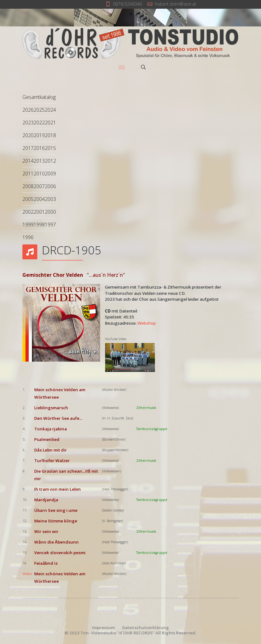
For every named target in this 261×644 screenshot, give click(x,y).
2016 (39, 148)
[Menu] (122, 67)
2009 (50, 174)
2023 (28, 123)
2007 (39, 186)
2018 (50, 135)
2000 (50, 212)
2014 (28, 161)
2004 (39, 199)
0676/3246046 (127, 4)
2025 (39, 110)
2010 (39, 174)
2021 (50, 123)
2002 (28, 212)
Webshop (147, 323)
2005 (28, 199)
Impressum (103, 628)
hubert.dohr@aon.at (176, 4)
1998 (39, 225)
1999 (28, 225)
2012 (50, 161)
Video (27, 574)
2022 (39, 123)
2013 (39, 161)
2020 (28, 135)
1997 (50, 225)
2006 (50, 186)
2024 (50, 110)
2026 (28, 110)
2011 (28, 174)
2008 (28, 186)
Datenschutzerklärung (146, 628)
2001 (39, 212)
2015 (50, 148)
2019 (39, 135)
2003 (50, 199)
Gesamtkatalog (39, 97)
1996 (28, 237)
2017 (28, 148)
